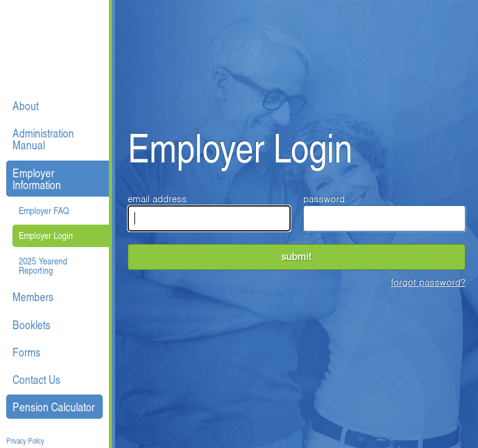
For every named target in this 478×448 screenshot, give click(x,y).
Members (33, 296)
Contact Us (36, 379)
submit (297, 257)
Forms (26, 352)
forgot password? (428, 282)
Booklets (31, 324)
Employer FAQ (44, 210)
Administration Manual (43, 139)
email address (209, 212)
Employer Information (37, 179)
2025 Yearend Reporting (43, 265)
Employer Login (46, 235)
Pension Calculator (54, 407)
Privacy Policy (25, 441)
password (385, 212)
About (26, 105)
